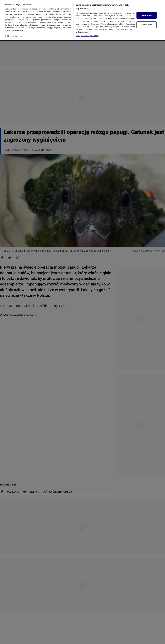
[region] (82, 20)
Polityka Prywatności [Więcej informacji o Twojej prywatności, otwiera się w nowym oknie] (13, 36)
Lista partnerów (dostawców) (88, 36)
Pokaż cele (146, 25)
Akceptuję (146, 15)
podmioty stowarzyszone (59, 9)
